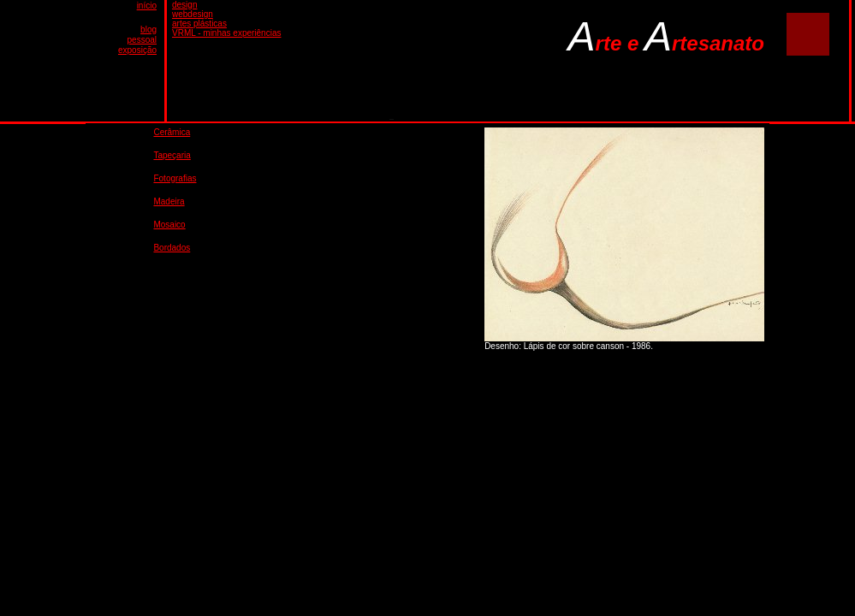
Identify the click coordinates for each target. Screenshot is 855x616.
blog (148, 30)
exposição (137, 50)
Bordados (172, 248)
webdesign (193, 14)
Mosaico (169, 225)
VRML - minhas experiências (226, 33)
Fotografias (175, 178)
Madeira (169, 201)
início (147, 6)
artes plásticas (199, 24)
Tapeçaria (172, 155)
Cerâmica (172, 132)
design (184, 5)
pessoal (142, 40)
